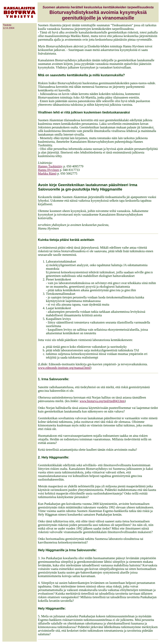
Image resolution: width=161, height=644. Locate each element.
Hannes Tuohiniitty (50, 166)
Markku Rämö (47, 173)
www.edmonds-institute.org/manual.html (64, 368)
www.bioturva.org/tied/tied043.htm (102, 401)
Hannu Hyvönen (48, 170)
